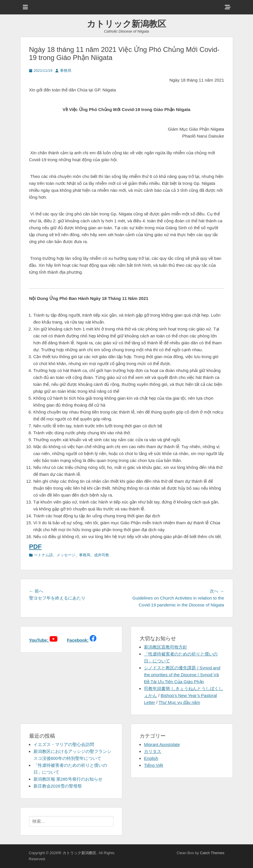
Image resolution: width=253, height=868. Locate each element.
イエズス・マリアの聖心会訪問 (64, 744)
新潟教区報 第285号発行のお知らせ (68, 779)
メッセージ (66, 555)
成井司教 (102, 555)
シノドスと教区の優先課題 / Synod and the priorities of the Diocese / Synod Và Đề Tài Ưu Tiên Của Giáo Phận (182, 675)
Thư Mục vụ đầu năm (179, 702)
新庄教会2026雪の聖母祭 (58, 786)
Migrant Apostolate (162, 744)
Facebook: (78, 640)
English (151, 758)
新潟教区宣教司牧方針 (166, 647)
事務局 (66, 71)
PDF (35, 547)
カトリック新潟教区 (126, 24)
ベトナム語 (43, 555)
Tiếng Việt (153, 765)
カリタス (153, 751)
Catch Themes (212, 853)
